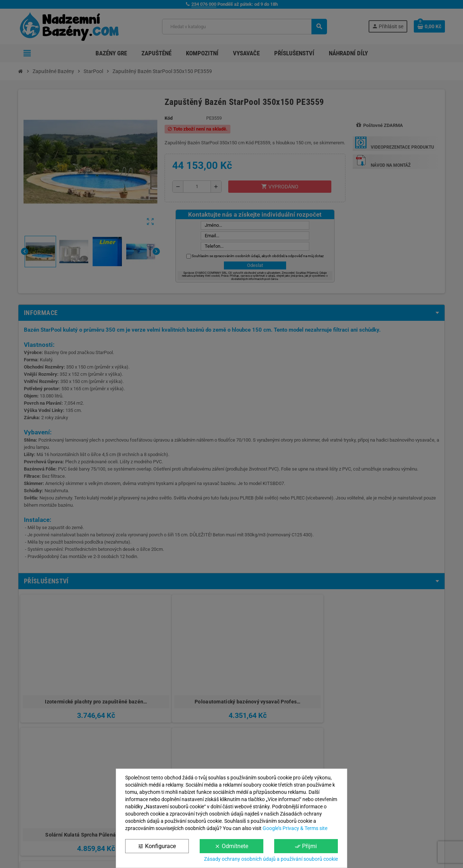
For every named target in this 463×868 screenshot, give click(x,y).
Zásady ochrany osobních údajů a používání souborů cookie (271, 859)
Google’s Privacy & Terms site (295, 828)
